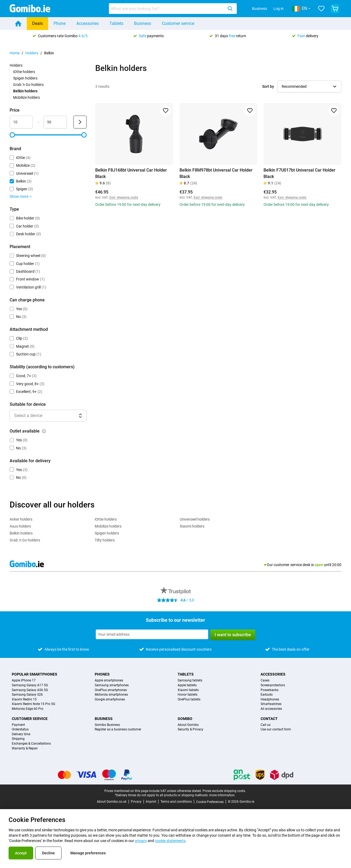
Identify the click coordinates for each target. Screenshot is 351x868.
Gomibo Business (107, 725)
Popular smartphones (35, 674)
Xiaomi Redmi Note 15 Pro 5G (33, 704)
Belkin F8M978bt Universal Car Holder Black (216, 173)
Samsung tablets (190, 681)
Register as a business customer (118, 729)
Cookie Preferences (210, 802)
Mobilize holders (26, 97)
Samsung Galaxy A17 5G (30, 685)
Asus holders (20, 526)
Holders (32, 53)
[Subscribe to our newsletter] (152, 634)
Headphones (270, 700)
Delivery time (21, 734)
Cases (265, 681)
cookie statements (170, 841)
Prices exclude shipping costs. (224, 791)
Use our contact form (276, 729)
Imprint (151, 802)
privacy (141, 841)
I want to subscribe (233, 635)
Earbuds (267, 695)
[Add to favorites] (166, 111)
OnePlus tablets (189, 700)
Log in (278, 9)
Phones (102, 674)
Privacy (136, 802)
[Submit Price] (80, 122)
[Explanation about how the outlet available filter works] (44, 431)
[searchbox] (167, 9)
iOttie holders (24, 72)
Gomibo (185, 719)
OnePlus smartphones (111, 690)
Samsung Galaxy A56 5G (30, 690)
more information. (222, 795)
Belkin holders (21, 533)
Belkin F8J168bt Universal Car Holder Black (131, 173)
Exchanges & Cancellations (31, 744)
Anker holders (21, 519)
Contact (269, 719)
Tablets (116, 23)
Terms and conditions (176, 802)
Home (15, 53)
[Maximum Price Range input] (55, 122)
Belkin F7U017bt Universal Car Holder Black (300, 173)
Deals (37, 23)
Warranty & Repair (25, 748)
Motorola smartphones (111, 695)
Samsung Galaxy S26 (27, 695)
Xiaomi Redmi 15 (24, 700)
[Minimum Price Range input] (21, 122)
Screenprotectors (273, 685)
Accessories (87, 23)
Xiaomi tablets (188, 690)
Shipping (18, 739)
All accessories (271, 709)
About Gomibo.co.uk (112, 802)
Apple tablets (187, 685)
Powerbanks (270, 690)
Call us (266, 725)
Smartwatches (271, 704)
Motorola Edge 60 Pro (28, 709)
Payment (18, 725)
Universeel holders (195, 519)
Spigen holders (25, 78)
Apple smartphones (109, 681)
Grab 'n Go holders (28, 85)
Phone (60, 23)
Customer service (178, 23)
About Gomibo (188, 725)
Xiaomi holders (192, 526)
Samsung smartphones (112, 685)
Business (260, 9)
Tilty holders (105, 540)
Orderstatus (20, 729)
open (319, 565)
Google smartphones (110, 700)
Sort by (268, 86)
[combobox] (173, 9)
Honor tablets (188, 695)
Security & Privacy (190, 729)
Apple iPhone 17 (24, 681)
